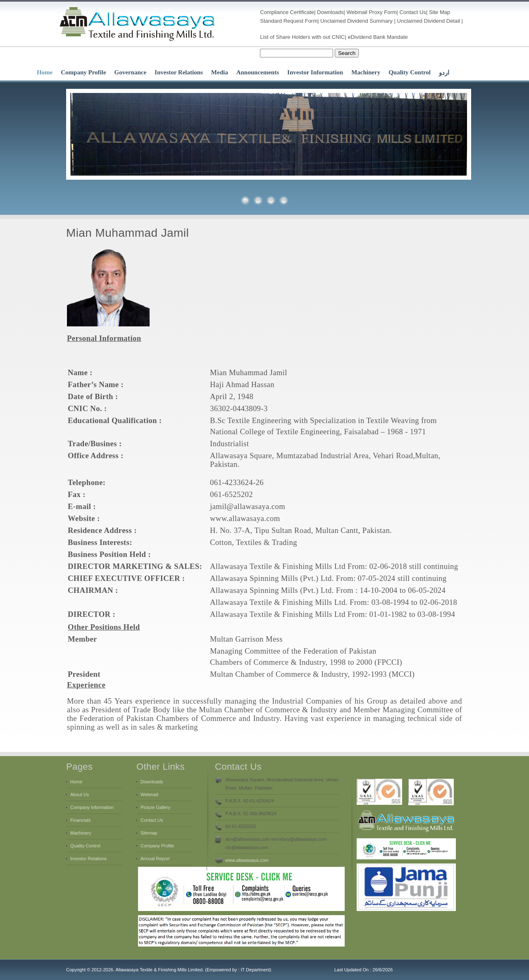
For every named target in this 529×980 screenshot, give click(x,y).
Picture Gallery (155, 807)
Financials (81, 820)
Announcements (258, 72)
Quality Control (410, 72)
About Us (80, 794)
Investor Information (315, 72)
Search (347, 53)
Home (45, 72)
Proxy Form (382, 12)
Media (220, 72)
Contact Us (413, 12)
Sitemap (149, 833)
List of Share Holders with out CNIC (302, 37)
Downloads (330, 12)
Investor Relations (179, 72)
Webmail (357, 12)
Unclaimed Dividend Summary (356, 21)
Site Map (440, 12)
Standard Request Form (289, 21)
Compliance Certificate (287, 12)
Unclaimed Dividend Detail (429, 21)
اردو (444, 73)
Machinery (366, 72)
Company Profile (83, 72)
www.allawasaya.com (245, 518)
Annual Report (155, 859)
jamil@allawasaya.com (248, 506)
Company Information (92, 807)
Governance (130, 72)
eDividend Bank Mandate (378, 37)
